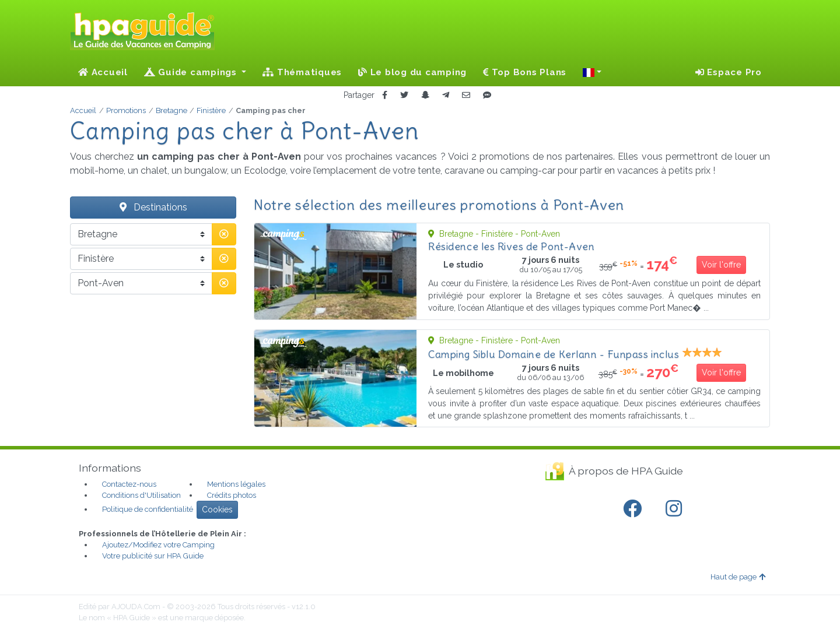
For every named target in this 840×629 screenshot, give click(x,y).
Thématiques (302, 72)
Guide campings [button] (192, 72)
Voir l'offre (721, 265)
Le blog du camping (412, 72)
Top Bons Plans (525, 72)
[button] (592, 72)
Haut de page (738, 577)
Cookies (217, 509)
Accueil (103, 72)
